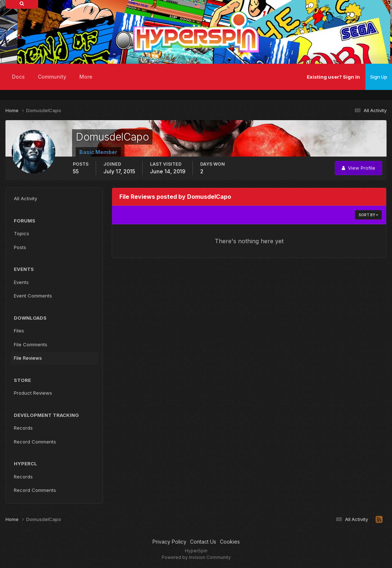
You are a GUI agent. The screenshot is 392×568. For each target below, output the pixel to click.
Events (21, 282)
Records (23, 428)
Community (52, 77)
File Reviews (28, 358)
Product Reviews (33, 393)
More (86, 77)
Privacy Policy (169, 542)
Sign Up (379, 77)
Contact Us (203, 542)
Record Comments (35, 442)
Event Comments (33, 296)
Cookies (230, 542)
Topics (21, 233)
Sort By (368, 215)
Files (19, 331)
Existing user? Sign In (333, 77)
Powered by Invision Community (196, 557)
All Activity (25, 198)
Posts (20, 247)
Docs (18, 77)
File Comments (31, 344)
